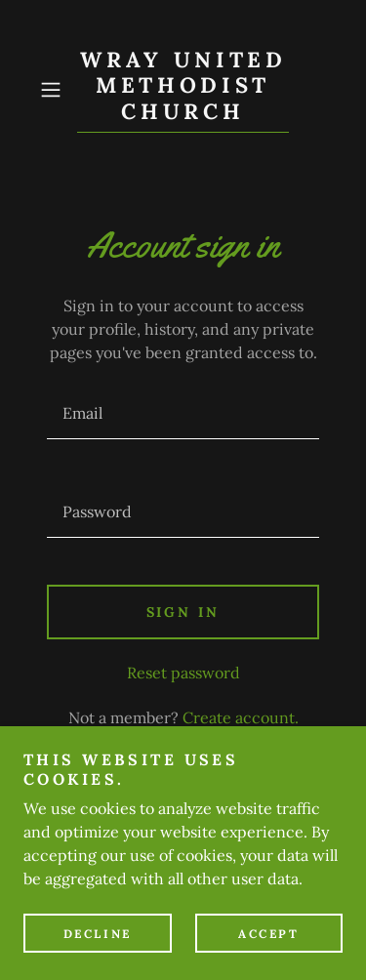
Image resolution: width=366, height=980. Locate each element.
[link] (183, 90)
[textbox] (183, 413)
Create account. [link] (241, 717)
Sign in (183, 612)
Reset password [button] (183, 673)
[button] (54, 90)
